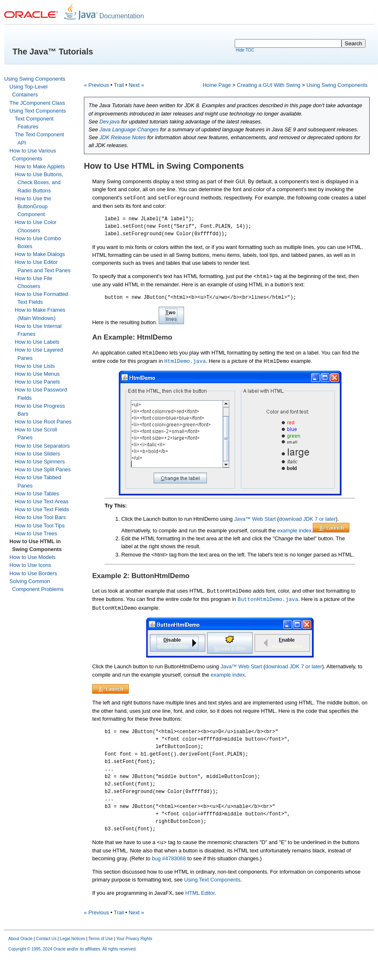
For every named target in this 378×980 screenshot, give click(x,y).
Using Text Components (38, 111)
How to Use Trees (36, 533)
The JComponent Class (37, 103)
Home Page (217, 85)
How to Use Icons (30, 565)
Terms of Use (101, 939)
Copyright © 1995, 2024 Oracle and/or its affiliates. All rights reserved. (72, 949)
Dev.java (109, 122)
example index (294, 531)
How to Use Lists (35, 366)
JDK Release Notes (123, 137)
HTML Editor (200, 893)
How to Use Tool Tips (40, 526)
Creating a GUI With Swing (269, 85)
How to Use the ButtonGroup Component (33, 206)
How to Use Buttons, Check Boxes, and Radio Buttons (39, 182)
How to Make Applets (40, 166)
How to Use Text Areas (42, 501)
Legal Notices (72, 939)
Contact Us (46, 939)
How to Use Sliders (38, 454)
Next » (136, 85)
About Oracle (20, 939)
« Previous (96, 85)
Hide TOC (245, 50)
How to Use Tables (37, 494)
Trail (119, 85)
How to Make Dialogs (40, 254)
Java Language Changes (129, 129)
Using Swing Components (35, 79)
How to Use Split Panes (43, 469)
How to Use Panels (38, 382)
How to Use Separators (42, 446)
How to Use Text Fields (42, 509)
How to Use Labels (37, 342)
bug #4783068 (169, 858)
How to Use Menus (37, 374)
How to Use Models (33, 557)
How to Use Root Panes (43, 422)
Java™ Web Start (256, 519)
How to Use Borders (33, 573)
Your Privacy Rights (134, 939)
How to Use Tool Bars (40, 517)
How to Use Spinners (40, 462)
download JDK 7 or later (308, 519)
